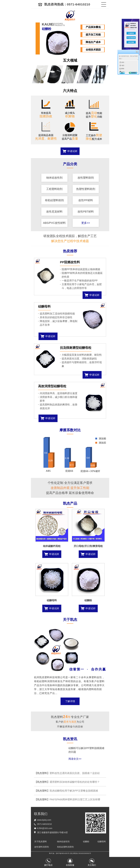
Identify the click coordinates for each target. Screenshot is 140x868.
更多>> (86, 223)
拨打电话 (48, 865)
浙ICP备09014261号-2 (63, 853)
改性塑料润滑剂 (42, 847)
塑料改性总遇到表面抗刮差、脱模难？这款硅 (67, 773)
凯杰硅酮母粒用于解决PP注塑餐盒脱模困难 (66, 791)
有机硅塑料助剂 (54, 200)
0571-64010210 (44, 824)
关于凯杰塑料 (41, 842)
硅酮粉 (86, 842)
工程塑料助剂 (54, 189)
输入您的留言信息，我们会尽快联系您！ (129, 58)
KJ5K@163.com (45, 828)
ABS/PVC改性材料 (54, 223)
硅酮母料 (102, 842)
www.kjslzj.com (44, 820)
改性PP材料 (86, 200)
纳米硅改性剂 (54, 178)
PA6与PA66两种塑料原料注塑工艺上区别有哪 (67, 799)
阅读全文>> (75, 759)
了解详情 (70, 701)
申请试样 (72, 151)
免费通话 (134, 73)
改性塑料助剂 (86, 178)
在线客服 (70, 865)
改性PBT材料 (86, 212)
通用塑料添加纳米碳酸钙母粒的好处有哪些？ (67, 782)
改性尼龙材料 (54, 212)
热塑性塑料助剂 (86, 189)
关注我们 (92, 865)
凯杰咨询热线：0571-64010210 (64, 4)
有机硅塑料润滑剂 (65, 847)
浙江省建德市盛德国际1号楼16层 (52, 832)
